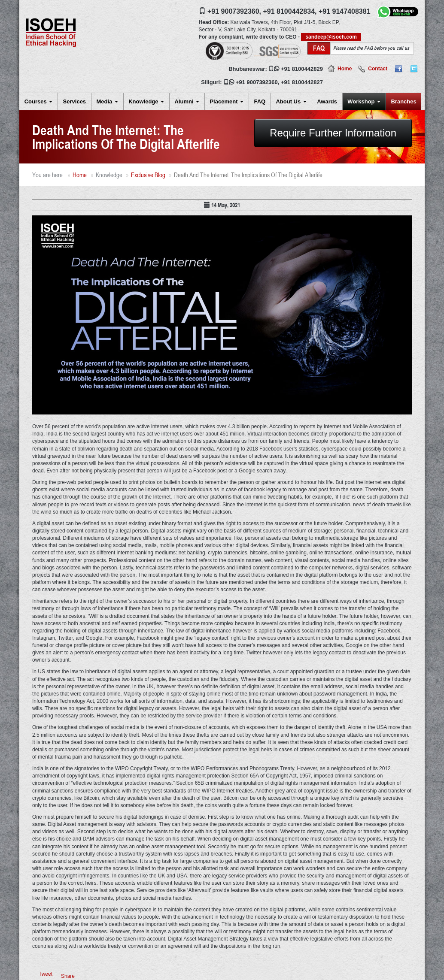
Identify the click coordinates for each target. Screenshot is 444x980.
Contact (378, 69)
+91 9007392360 (257, 82)
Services (75, 101)
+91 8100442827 (302, 82)
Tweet (46, 974)
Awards (327, 101)
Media (107, 101)
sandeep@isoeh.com (331, 37)
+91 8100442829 (302, 69)
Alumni (187, 101)
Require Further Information (333, 133)
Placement (227, 101)
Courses (39, 101)
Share (68, 976)
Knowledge (146, 101)
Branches (403, 101)
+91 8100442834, (290, 11)
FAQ (260, 101)
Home (345, 69)
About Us (291, 101)
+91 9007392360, (234, 11)
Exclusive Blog (148, 175)
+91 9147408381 (345, 11)
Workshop (364, 101)
